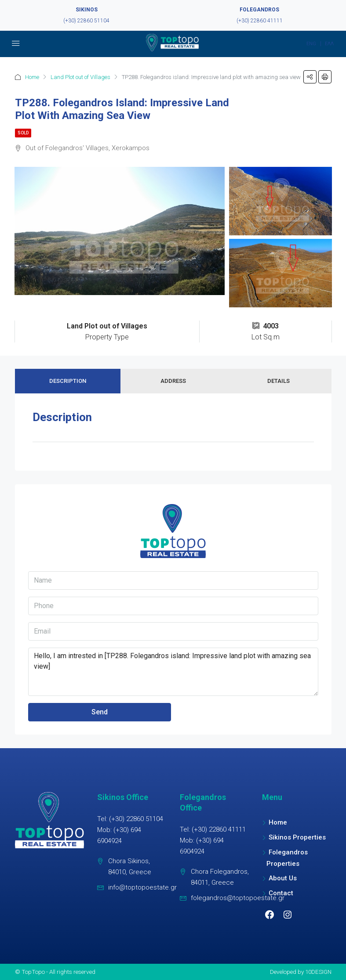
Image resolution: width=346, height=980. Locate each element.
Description (68, 381)
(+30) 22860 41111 (260, 21)
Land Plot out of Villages (80, 77)
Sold (23, 133)
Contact (281, 893)
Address (173, 381)
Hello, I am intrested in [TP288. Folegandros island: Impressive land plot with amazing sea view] (173, 672)
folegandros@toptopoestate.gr (238, 898)
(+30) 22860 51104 (86, 21)
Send (100, 712)
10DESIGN (318, 972)
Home (32, 77)
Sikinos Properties (297, 837)
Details (279, 381)
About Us (283, 878)
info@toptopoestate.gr (142, 887)
